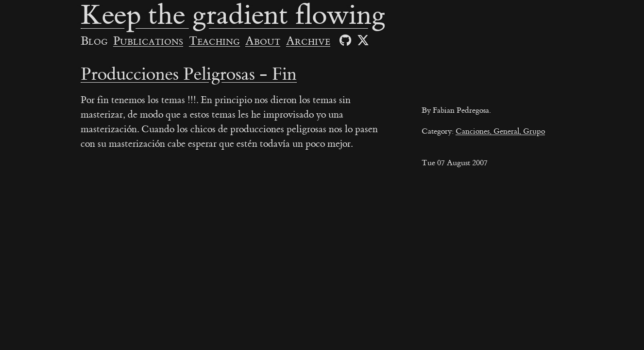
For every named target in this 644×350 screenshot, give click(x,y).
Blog (94, 41)
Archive (308, 41)
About (263, 41)
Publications (148, 41)
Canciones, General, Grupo (500, 131)
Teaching (214, 41)
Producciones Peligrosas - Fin (189, 74)
